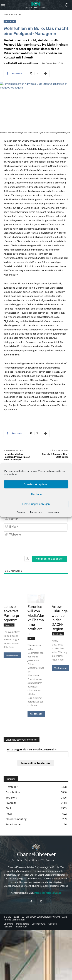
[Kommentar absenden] (49, 559)
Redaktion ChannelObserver (24, 63)
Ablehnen (36, 494)
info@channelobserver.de (48, 893)
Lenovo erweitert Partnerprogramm (11, 613)
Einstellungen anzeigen (36, 504)
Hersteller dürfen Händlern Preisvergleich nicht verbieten (17, 457)
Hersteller (16, 15)
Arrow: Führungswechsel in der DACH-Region (60, 618)
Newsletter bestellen (36, 763)
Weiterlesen (12, 655)
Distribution (58, 634)
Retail (31, 638)
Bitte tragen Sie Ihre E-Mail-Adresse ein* (32, 749)
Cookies (21, 512)
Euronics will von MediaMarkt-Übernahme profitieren (36, 620)
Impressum (53, 512)
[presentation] (43, 546)
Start (6, 15)
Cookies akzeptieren (36, 484)
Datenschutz (36, 512)
